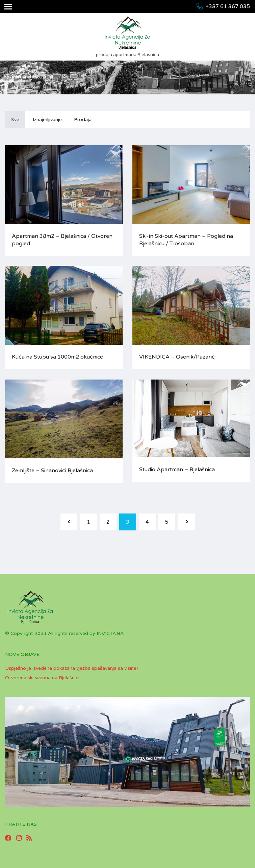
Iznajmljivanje (47, 120)
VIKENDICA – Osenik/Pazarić (177, 357)
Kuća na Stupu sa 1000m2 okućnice (57, 357)
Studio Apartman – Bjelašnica (177, 470)
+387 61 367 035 (228, 6)
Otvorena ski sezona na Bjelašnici (42, 678)
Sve (15, 120)
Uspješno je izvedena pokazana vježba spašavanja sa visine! (71, 668)
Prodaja (83, 120)
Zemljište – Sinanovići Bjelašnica (52, 471)
